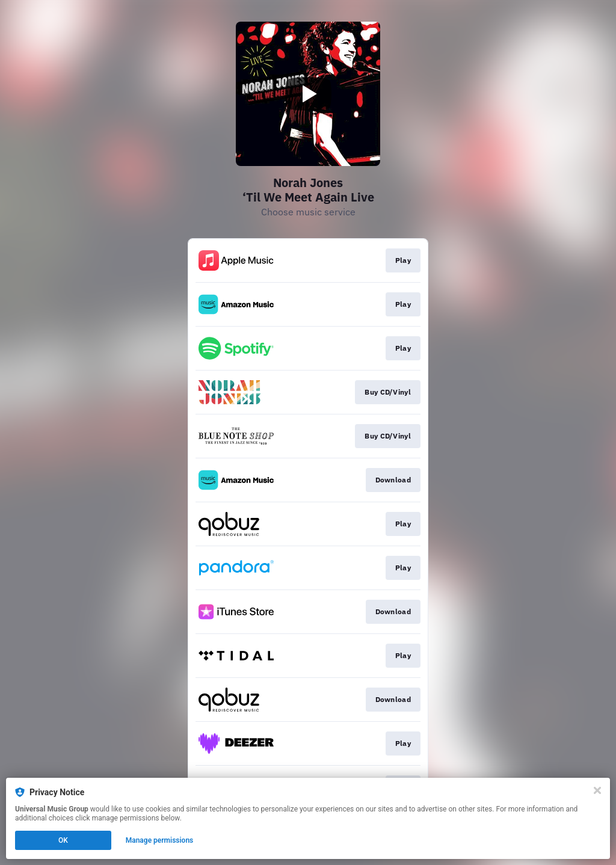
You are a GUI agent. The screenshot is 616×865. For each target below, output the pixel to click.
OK (63, 840)
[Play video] (308, 94)
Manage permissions (160, 840)
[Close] (597, 790)
